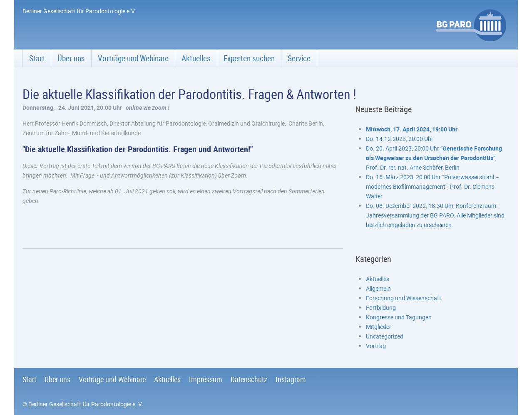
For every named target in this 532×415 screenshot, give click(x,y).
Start (37, 58)
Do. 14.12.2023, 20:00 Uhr (400, 139)
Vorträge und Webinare (133, 58)
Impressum (206, 379)
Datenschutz (249, 379)
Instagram (291, 379)
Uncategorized (385, 336)
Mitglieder (379, 327)
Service (299, 58)
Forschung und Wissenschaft (404, 298)
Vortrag (376, 346)
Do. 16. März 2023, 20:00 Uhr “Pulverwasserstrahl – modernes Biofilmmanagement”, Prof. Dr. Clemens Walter (433, 187)
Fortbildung (381, 308)
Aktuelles (196, 58)
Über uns (71, 58)
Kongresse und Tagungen (399, 317)
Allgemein (378, 288)
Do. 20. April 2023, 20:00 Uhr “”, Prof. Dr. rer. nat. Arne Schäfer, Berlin (434, 158)
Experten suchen (249, 58)
